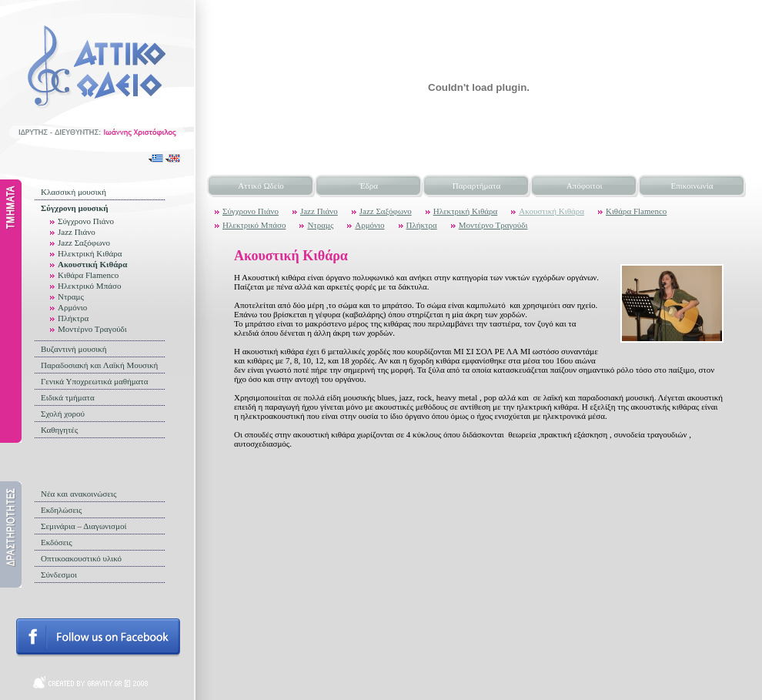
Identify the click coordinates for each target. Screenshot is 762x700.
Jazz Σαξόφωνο (84, 243)
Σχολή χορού (63, 414)
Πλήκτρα (73, 318)
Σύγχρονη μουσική (75, 208)
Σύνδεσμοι (59, 574)
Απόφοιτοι (585, 186)
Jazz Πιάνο (77, 232)
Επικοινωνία (692, 186)
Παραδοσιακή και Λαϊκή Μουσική (99, 365)
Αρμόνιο (72, 307)
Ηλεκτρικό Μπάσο (89, 286)
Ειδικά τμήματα (68, 397)
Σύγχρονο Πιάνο (86, 221)
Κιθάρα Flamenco (88, 275)
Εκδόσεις (57, 542)
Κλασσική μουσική (74, 192)
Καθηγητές (59, 430)
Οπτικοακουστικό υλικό (81, 558)
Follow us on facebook (98, 638)
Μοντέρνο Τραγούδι (92, 329)
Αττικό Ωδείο (261, 186)
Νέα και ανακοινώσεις (79, 494)
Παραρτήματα (476, 186)
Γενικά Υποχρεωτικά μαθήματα (95, 381)
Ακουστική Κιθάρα (92, 264)
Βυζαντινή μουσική (74, 349)
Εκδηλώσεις (61, 510)
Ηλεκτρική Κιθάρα (90, 253)
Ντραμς (71, 296)
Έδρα (369, 186)
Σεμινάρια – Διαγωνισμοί (84, 526)
